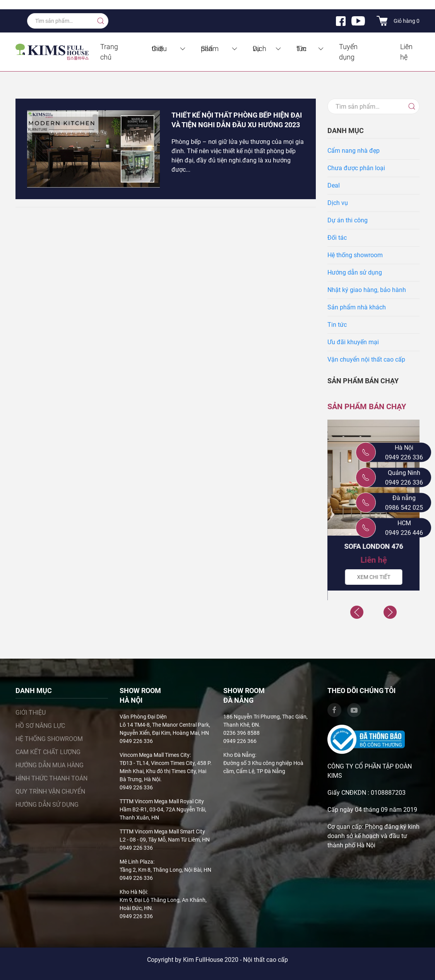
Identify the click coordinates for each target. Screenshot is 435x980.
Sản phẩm (220, 49)
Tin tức (311, 49)
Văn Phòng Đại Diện (143, 717)
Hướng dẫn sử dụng (355, 272)
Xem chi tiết (373, 577)
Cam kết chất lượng (48, 752)
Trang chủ (109, 52)
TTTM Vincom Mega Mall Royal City (162, 801)
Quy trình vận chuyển (50, 791)
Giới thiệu (169, 49)
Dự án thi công (348, 220)
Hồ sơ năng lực (40, 726)
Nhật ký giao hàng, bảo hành (367, 290)
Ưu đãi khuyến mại (353, 342)
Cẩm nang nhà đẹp (354, 151)
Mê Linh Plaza (136, 862)
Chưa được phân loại (356, 168)
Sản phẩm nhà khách (357, 307)
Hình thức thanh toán (51, 778)
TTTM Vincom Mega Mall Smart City (162, 831)
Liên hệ (406, 52)
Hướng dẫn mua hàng (50, 765)
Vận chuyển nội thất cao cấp (366, 359)
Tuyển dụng (348, 52)
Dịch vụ (267, 49)
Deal (334, 185)
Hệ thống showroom (355, 255)
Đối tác (337, 238)
